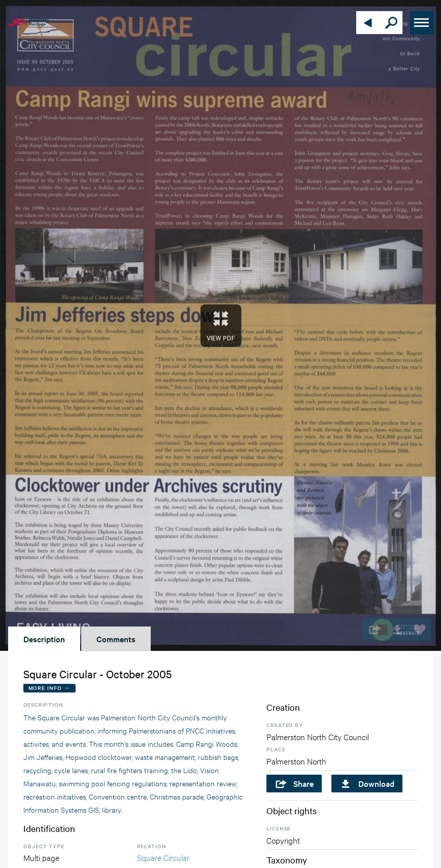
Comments (116, 639)
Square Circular (163, 857)
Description (44, 639)
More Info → (49, 688)
